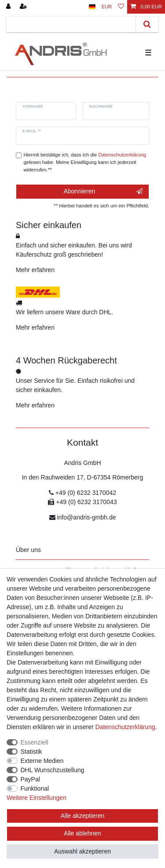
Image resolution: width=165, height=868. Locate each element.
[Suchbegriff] (71, 24)
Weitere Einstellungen (37, 798)
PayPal (30, 779)
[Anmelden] (9, 7)
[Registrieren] (24, 7)
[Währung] (107, 7)
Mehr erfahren (35, 270)
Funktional (35, 788)
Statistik (31, 752)
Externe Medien (42, 761)
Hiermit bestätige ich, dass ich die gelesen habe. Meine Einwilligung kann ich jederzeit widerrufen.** (85, 162)
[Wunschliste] (121, 7)
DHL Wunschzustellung (53, 770)
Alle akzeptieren (83, 816)
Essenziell (35, 742)
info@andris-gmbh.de (86, 517)
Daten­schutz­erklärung (125, 727)
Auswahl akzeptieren (82, 851)
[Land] (92, 7)
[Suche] (147, 24)
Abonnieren (103, 192)
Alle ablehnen (82, 833)
